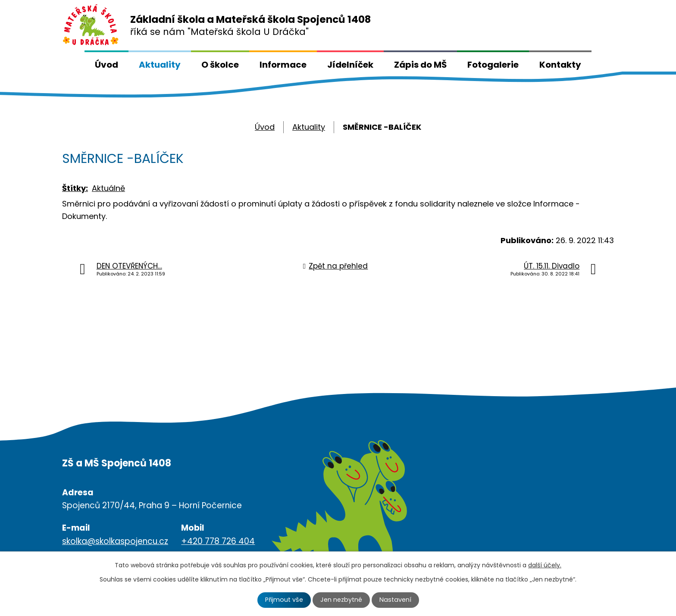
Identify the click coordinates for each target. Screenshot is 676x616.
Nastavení (395, 600)
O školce (220, 65)
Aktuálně (108, 188)
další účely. (545, 565)
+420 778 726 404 (218, 541)
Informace (283, 65)
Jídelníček (350, 65)
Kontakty (560, 65)
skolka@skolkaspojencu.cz (115, 541)
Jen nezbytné (341, 600)
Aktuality (160, 65)
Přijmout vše (284, 600)
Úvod (106, 65)
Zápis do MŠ (420, 65)
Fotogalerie (493, 65)
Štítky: (75, 188)
